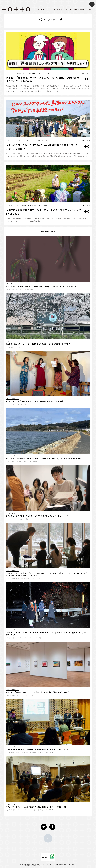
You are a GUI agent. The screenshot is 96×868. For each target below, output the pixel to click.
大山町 (45, 206)
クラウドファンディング (45, 73)
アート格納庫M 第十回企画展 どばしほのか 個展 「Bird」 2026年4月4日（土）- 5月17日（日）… (43, 287)
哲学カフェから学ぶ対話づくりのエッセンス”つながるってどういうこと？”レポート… (39, 516)
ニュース (11, 73)
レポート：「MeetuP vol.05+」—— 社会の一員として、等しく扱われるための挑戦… (38, 692)
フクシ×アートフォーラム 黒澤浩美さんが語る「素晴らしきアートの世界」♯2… (37, 750)
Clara (19, 73)
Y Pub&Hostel (22, 141)
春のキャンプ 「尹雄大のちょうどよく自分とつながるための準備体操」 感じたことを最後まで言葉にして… (47, 459)
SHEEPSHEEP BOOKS (30, 73)
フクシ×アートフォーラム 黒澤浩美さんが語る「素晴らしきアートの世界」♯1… (37, 807)
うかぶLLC (31, 141)
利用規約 (72, 865)
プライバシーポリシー (45, 865)
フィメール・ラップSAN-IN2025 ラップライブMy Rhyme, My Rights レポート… (37, 401)
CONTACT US (61, 865)
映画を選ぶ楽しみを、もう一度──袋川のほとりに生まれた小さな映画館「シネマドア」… (40, 344)
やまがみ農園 (21, 206)
